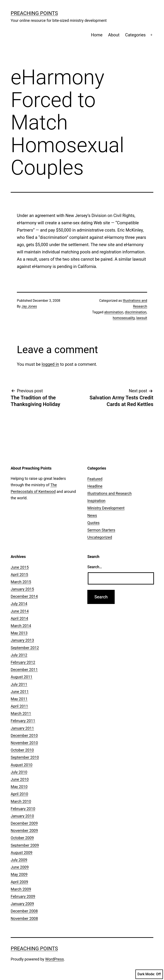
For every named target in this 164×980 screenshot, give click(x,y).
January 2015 (22, 589)
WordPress (55, 959)
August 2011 (22, 677)
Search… (95, 567)
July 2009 (19, 860)
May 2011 (19, 699)
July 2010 (19, 772)
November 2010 (24, 743)
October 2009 (22, 838)
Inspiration (96, 501)
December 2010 (24, 735)
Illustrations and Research (109, 493)
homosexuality (124, 318)
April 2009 (19, 882)
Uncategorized (100, 537)
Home (97, 35)
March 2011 (21, 713)
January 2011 (22, 728)
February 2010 (23, 809)
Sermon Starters (101, 530)
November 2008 (24, 918)
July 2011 (19, 684)
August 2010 (22, 765)
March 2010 (21, 801)
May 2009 (19, 874)
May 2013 (19, 633)
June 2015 (20, 567)
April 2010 (19, 794)
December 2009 (24, 823)
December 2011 (24, 670)
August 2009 (22, 853)
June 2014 (20, 611)
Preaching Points (34, 13)
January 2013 (22, 640)
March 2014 (21, 626)
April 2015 (19, 575)
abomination (114, 312)
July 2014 (19, 604)
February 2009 (23, 896)
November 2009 (24, 831)
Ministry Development (106, 508)
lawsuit (142, 318)
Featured (95, 479)
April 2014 (19, 618)
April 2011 (19, 706)
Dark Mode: (149, 974)
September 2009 (25, 845)
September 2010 (25, 757)
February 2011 (23, 721)
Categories (135, 35)
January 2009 (22, 904)
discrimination (135, 312)
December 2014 (24, 596)
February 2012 (23, 662)
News (92, 515)
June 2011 (20, 692)
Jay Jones (29, 306)
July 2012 (19, 655)
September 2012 (25, 648)
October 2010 (22, 750)
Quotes (93, 523)
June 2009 (20, 867)
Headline (95, 486)
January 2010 (22, 816)
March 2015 (21, 582)
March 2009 (21, 889)
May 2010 (19, 787)
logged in (50, 364)
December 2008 (24, 911)
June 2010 (20, 779)
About (114, 35)
